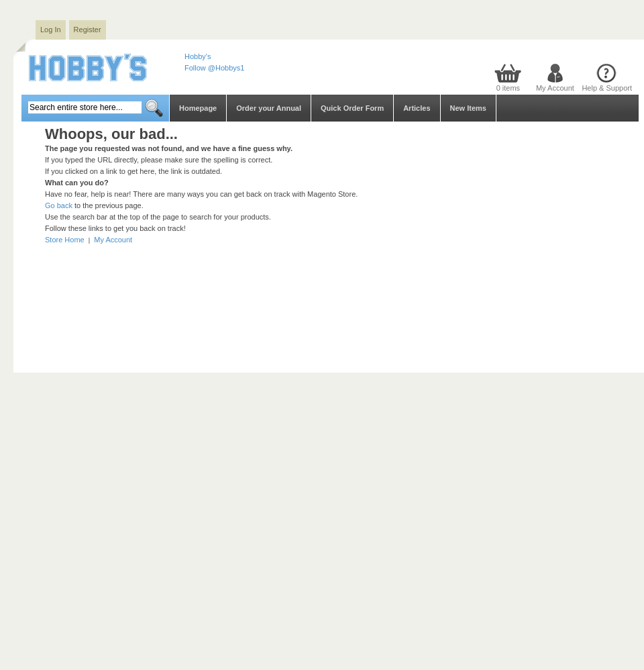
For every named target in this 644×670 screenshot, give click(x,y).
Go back (59, 205)
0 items (508, 88)
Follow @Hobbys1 (214, 68)
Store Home (65, 240)
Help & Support (607, 88)
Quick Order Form (352, 108)
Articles (417, 108)
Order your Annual (269, 108)
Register (88, 30)
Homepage (198, 108)
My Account (555, 88)
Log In (51, 30)
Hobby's (198, 56)
